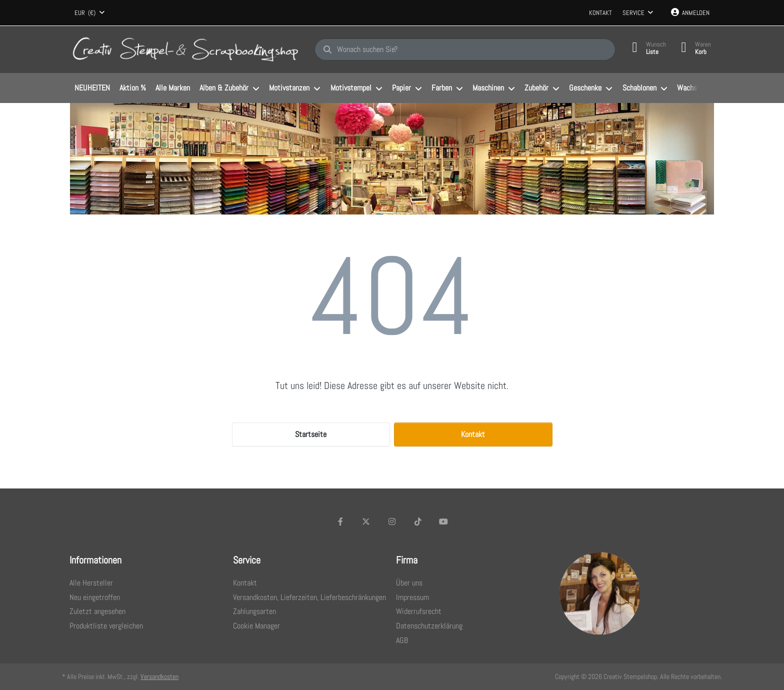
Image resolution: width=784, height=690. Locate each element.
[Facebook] (340, 521)
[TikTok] (418, 521)
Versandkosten (159, 676)
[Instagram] (392, 521)
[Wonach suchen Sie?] (465, 49)
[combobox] (89, 13)
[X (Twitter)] (366, 521)
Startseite (311, 434)
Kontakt (600, 13)
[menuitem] (92, 88)
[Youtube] (443, 521)
